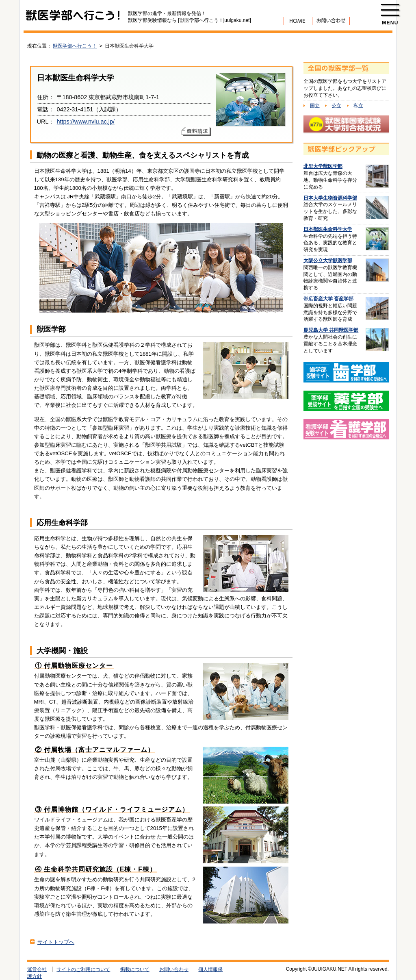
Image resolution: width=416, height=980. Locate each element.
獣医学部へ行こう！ (75, 46)
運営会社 (37, 969)
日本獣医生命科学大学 (328, 229)
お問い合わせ (174, 969)
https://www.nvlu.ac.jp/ (86, 122)
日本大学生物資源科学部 (330, 198)
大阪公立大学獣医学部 (328, 261)
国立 (315, 106)
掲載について (135, 969)
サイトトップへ (56, 942)
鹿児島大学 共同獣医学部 (331, 330)
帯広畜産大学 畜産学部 (328, 299)
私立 (358, 106)
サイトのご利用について (83, 969)
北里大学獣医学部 (323, 166)
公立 (336, 106)
